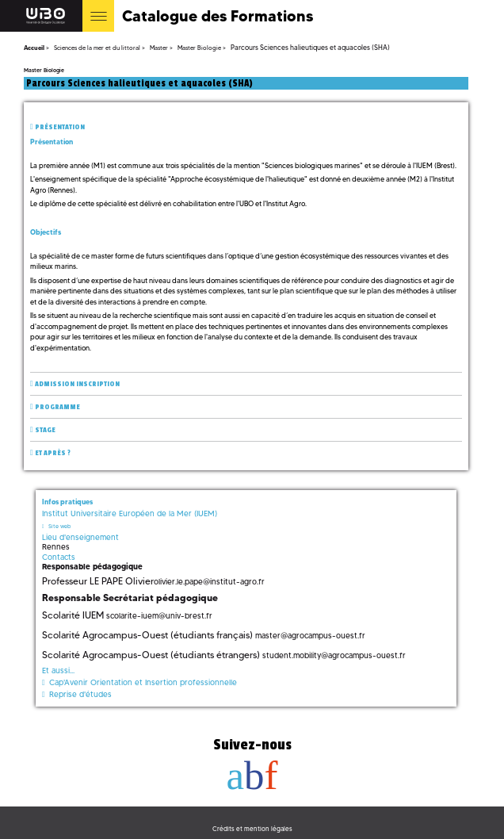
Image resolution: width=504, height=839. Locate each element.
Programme (57, 407)
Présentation (60, 127)
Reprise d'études (80, 694)
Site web (59, 526)
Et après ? (53, 453)
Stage (45, 430)
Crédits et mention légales (252, 829)
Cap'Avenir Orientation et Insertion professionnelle (143, 682)
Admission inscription (77, 384)
